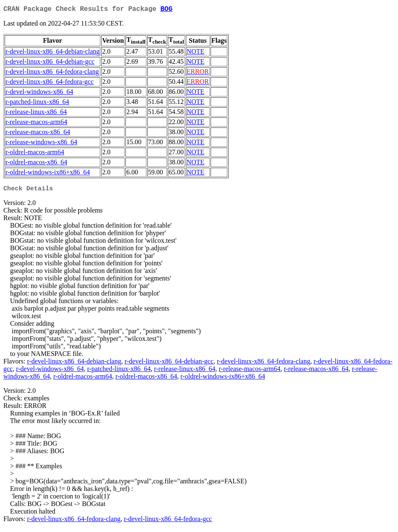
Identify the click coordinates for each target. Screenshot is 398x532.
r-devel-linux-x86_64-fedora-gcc (49, 83)
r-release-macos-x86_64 (38, 134)
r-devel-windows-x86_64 (39, 93)
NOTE (196, 53)
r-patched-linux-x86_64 (37, 103)
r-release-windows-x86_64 (41, 144)
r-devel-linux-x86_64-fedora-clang (52, 73)
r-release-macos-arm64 (36, 123)
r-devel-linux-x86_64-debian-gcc (50, 63)
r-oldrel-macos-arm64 (35, 154)
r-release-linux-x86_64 (36, 113)
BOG (166, 10)
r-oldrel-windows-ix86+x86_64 (48, 174)
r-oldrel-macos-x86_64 (36, 164)
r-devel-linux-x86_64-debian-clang (52, 53)
